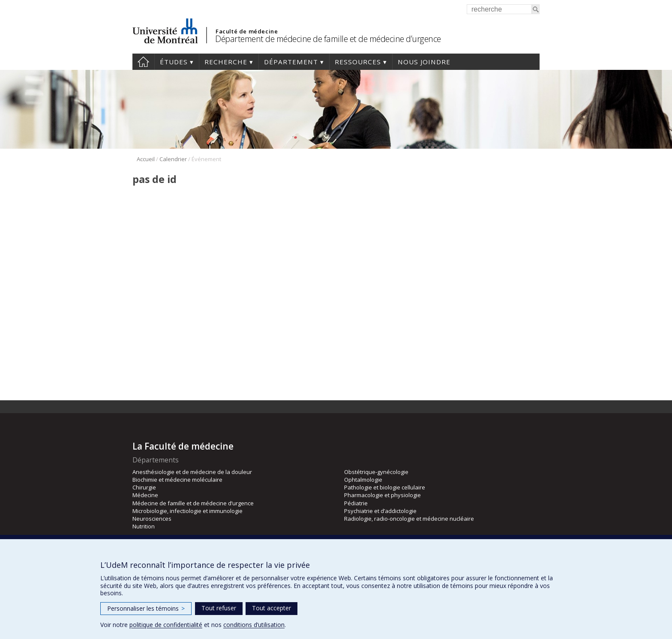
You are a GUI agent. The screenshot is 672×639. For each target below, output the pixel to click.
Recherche (226, 62)
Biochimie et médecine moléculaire (177, 480)
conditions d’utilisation (254, 625)
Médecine (145, 495)
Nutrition (144, 526)
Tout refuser (219, 608)
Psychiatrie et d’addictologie (380, 511)
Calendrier (173, 159)
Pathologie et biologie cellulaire (385, 487)
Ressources (358, 62)
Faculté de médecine (247, 31)
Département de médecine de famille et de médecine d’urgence (328, 39)
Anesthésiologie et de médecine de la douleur (192, 472)
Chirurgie (144, 487)
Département (291, 62)
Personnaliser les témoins (146, 608)
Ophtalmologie (363, 480)
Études (174, 62)
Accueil (143, 62)
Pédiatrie (356, 503)
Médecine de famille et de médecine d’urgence (193, 503)
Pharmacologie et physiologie (382, 495)
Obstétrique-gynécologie (376, 472)
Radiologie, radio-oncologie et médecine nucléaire (409, 519)
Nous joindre (424, 62)
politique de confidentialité (166, 625)
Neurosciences (152, 519)
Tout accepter (271, 608)
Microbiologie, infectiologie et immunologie (187, 511)
